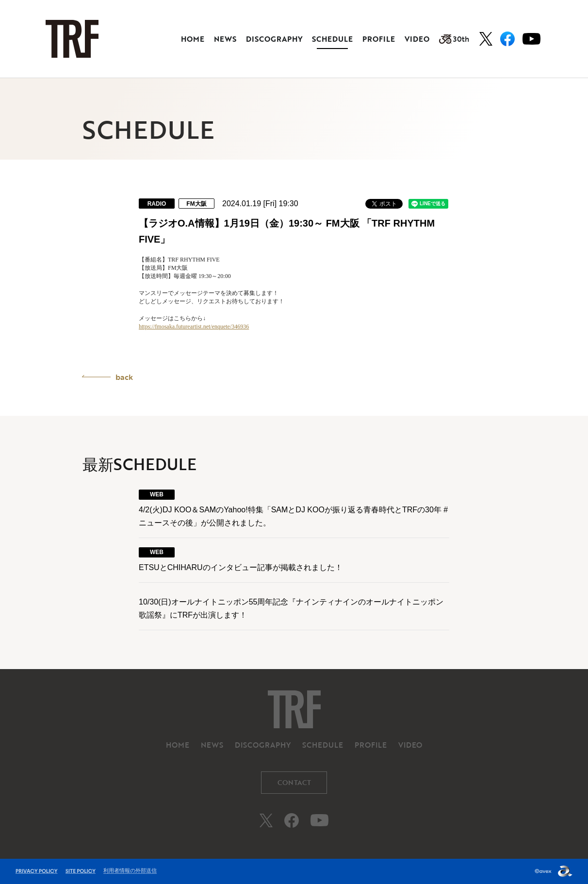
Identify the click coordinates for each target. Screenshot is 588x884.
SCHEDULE (332, 39)
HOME (193, 39)
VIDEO (417, 39)
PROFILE (379, 39)
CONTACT (294, 782)
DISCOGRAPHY (274, 39)
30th (454, 39)
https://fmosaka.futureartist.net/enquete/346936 (194, 327)
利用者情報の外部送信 (130, 870)
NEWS (225, 39)
